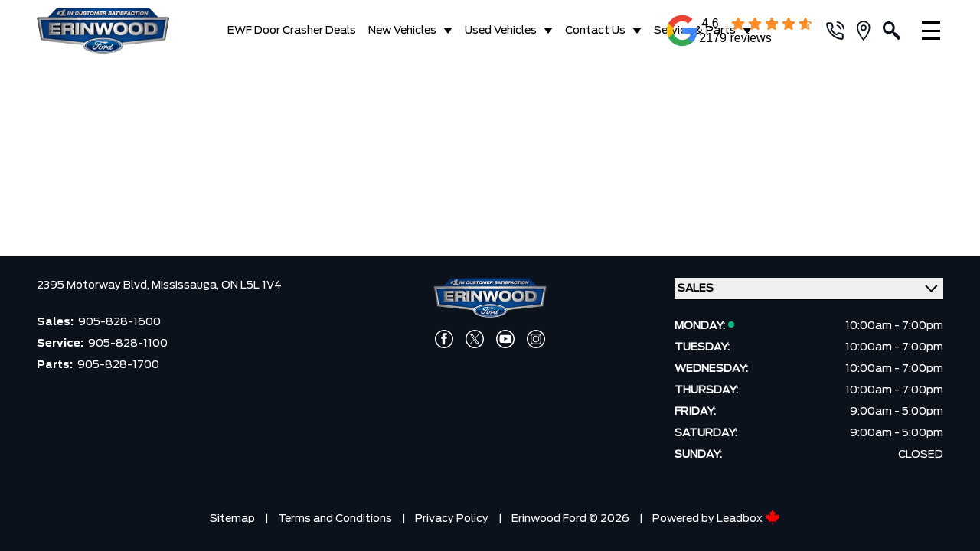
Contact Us (595, 31)
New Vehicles (402, 31)
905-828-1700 (118, 361)
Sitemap (232, 515)
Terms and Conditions (335, 515)
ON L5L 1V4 (252, 282)
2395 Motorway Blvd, (94, 282)
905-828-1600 (119, 318)
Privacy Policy (452, 515)
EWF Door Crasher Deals (292, 31)
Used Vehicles (501, 31)
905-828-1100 (128, 340)
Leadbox (748, 515)
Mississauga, (186, 282)
